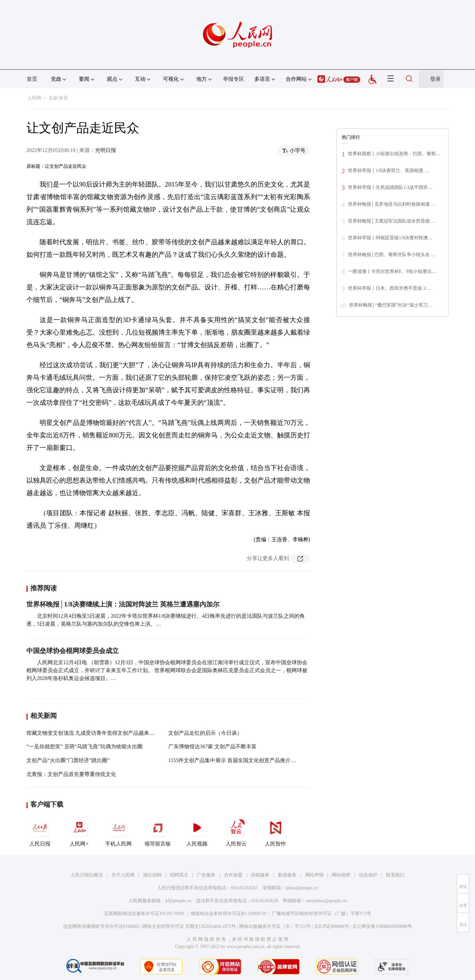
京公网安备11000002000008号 (382, 926)
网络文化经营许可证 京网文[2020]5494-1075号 (189, 926)
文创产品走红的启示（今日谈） (205, 733)
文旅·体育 (58, 98)
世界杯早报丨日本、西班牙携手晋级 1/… (390, 288)
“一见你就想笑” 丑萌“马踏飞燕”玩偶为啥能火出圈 (84, 746)
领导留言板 (158, 831)
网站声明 (314, 875)
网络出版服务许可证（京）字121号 (275, 926)
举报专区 (234, 79)
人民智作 (275, 831)
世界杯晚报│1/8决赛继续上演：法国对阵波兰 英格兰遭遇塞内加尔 (123, 604)
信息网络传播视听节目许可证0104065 (101, 926)
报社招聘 (152, 875)
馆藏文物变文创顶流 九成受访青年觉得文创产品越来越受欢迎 (98, 733)
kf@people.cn (178, 901)
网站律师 (341, 875)
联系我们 (395, 875)
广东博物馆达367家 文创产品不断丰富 (212, 746)
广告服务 (206, 875)
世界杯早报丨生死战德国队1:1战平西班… (390, 187)
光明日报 (106, 150)
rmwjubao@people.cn (326, 901)
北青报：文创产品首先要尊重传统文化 (71, 774)
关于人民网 (123, 875)
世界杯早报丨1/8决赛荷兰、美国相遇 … (388, 171)
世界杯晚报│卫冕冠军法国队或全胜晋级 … (392, 221)
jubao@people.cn (302, 888)
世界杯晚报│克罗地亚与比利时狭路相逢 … (392, 204)
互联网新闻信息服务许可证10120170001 (144, 914)
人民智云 (236, 831)
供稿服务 (260, 875)
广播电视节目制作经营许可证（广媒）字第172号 (321, 914)
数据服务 (287, 875)
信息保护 (368, 875)
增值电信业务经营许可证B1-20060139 (228, 914)
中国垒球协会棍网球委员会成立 (73, 651)
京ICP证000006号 (332, 926)
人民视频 (197, 831)
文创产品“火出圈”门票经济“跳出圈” (68, 760)
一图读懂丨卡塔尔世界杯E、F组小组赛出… (392, 271)
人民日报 (40, 831)
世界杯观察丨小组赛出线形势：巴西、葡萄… (394, 154)
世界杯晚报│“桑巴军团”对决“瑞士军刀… (391, 305)
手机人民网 (118, 831)
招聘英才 (179, 875)
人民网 (34, 98)
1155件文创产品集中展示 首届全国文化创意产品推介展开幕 (237, 760)
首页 (32, 79)
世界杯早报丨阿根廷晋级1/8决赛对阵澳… (390, 238)
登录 (435, 79)
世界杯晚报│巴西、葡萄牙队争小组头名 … (392, 255)
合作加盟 (233, 875)
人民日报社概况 (87, 875)
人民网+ (79, 831)
